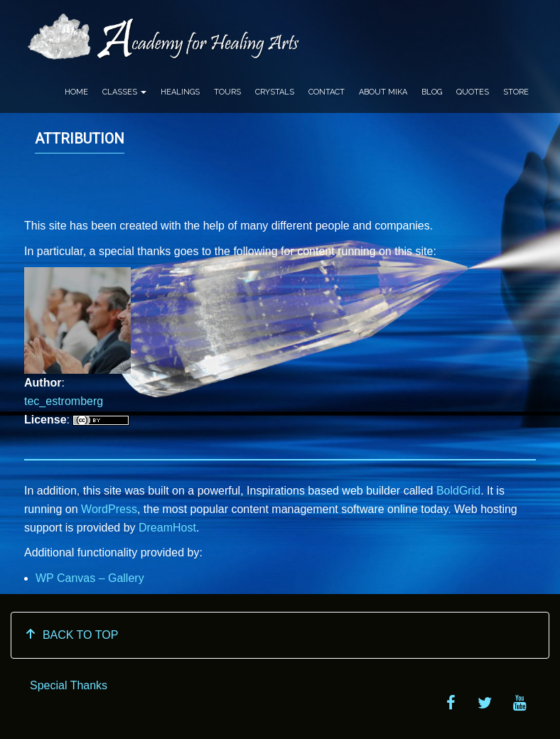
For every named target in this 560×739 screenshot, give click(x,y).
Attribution (80, 139)
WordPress (109, 509)
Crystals (275, 92)
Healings (180, 92)
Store (516, 92)
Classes (124, 92)
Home (76, 92)
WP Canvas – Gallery (90, 578)
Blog (432, 92)
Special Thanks (69, 685)
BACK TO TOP (71, 635)
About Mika (383, 92)
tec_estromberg (64, 401)
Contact (327, 92)
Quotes (473, 92)
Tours (227, 92)
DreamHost (167, 528)
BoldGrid (458, 491)
